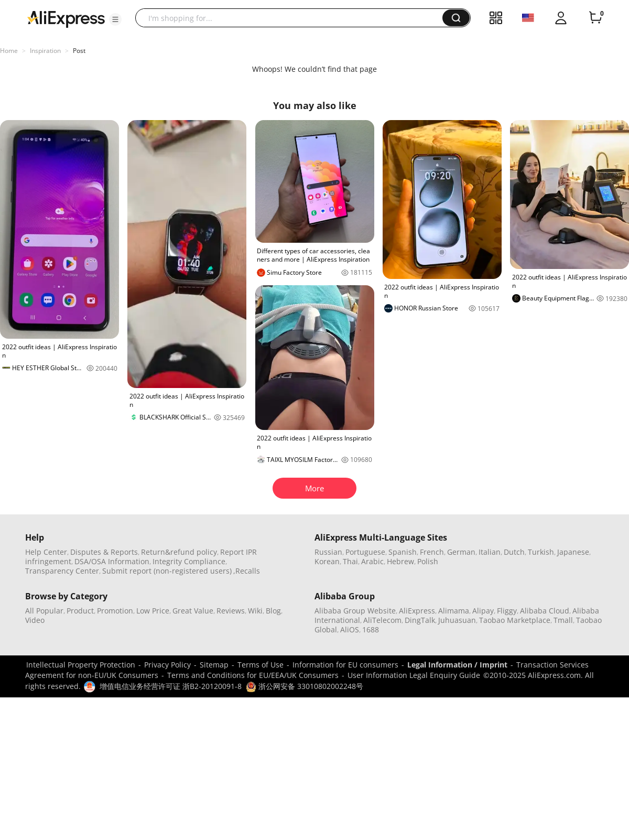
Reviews (231, 611)
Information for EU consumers (345, 665)
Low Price (153, 611)
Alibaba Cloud (545, 611)
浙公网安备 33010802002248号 (305, 686)
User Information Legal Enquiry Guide (414, 675)
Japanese (573, 552)
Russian (328, 552)
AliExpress (417, 611)
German (461, 552)
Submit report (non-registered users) (167, 571)
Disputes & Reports (104, 552)
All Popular (44, 611)
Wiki (255, 611)
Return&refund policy (179, 552)
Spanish (403, 552)
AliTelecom (382, 620)
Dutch (514, 552)
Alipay (483, 611)
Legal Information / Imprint (457, 665)
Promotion (115, 611)
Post (79, 51)
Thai (350, 561)
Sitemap (214, 665)
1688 (371, 629)
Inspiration (45, 51)
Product (80, 611)
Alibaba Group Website (355, 611)
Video (35, 620)
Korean (327, 561)
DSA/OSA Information (112, 561)
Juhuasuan (457, 620)
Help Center (46, 552)
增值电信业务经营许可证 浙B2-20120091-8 (171, 686)
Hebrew (400, 561)
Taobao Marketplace (515, 620)
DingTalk (420, 620)
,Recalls (247, 571)
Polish (428, 561)
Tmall (563, 620)
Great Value (193, 611)
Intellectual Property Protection (81, 665)
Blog (273, 611)
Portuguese (365, 552)
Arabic (372, 561)
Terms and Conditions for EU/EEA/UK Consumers (253, 675)
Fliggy (507, 611)
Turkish (541, 552)
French (432, 552)
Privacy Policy (167, 665)
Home (9, 51)
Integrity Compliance (189, 561)
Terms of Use (261, 665)
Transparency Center (62, 571)
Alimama (454, 611)
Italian (490, 552)
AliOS (350, 629)
